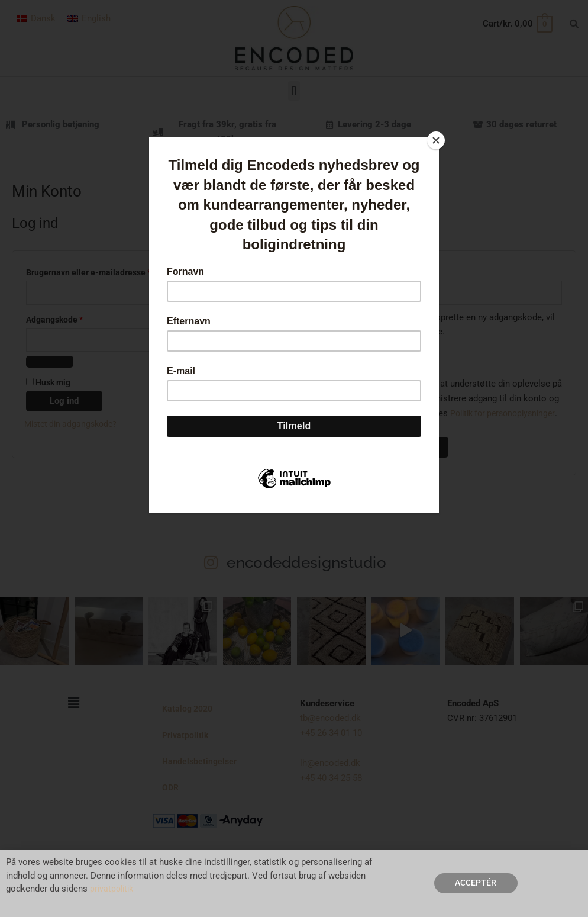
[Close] (436, 140)
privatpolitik (113, 889)
